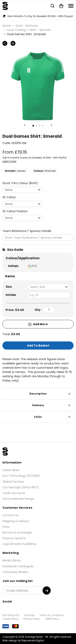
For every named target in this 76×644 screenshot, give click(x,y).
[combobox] (23, 190)
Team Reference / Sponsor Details (27, 231)
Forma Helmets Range (18, 499)
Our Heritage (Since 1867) (21, 487)
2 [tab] (36, 126)
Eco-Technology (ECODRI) (21, 476)
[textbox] (49, 287)
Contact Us (10, 515)
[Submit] (47, 590)
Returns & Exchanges (17, 532)
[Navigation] (71, 6)
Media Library (12, 560)
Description (38, 394)
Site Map (29, 615)
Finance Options (14, 538)
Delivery (38, 405)
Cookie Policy (11, 619)
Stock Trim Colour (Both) (20, 183)
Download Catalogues (18, 566)
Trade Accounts (14, 493)
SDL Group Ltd (11, 615)
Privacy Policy (32, 619)
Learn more (9, 161)
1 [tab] (33, 126)
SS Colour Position (15, 211)
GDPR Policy (52, 619)
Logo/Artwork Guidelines (19, 544)
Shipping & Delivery (16, 521)
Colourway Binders (15, 572)
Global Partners (13, 482)
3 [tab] (40, 126)
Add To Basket (38, 346)
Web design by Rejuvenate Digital (23, 640)
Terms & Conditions (52, 615)
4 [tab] (43, 126)
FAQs (38, 417)
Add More (38, 324)
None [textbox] (9, 190)
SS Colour (9, 197)
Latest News (11, 470)
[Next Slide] (52, 125)
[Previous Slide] (25, 125)
